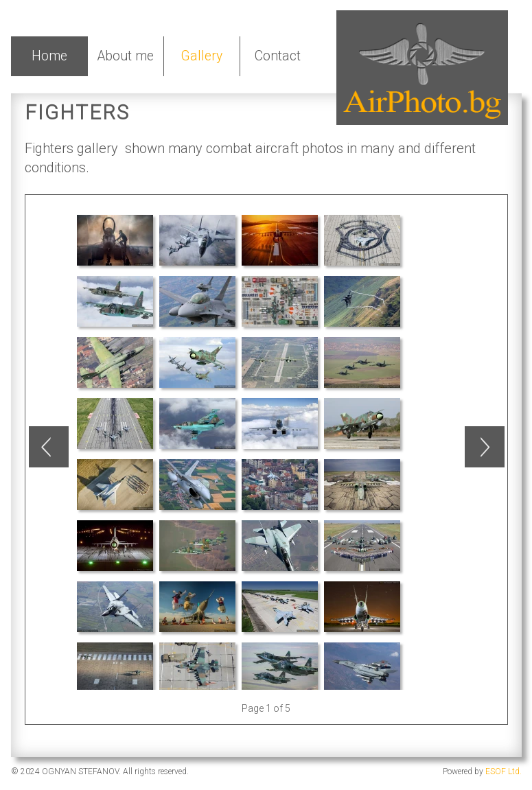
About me (126, 56)
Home (49, 56)
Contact (278, 56)
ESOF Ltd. (504, 771)
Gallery (201, 56)
